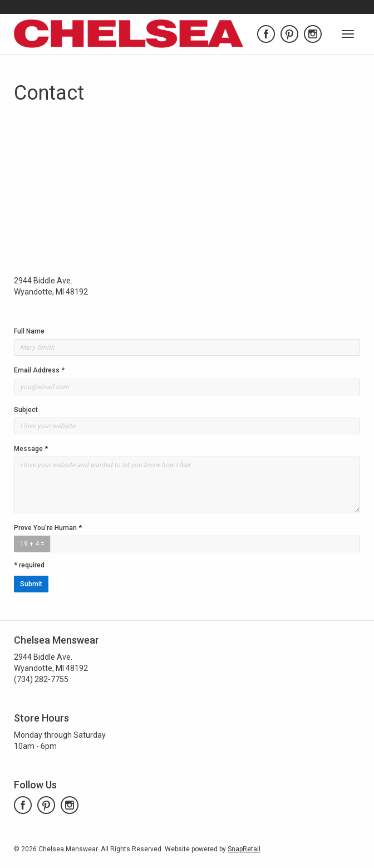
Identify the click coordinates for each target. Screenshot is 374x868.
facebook (266, 34)
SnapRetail (244, 849)
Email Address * (39, 370)
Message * (31, 449)
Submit (31, 584)
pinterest (289, 34)
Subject (26, 410)
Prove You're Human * (48, 528)
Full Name (29, 331)
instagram (313, 34)
